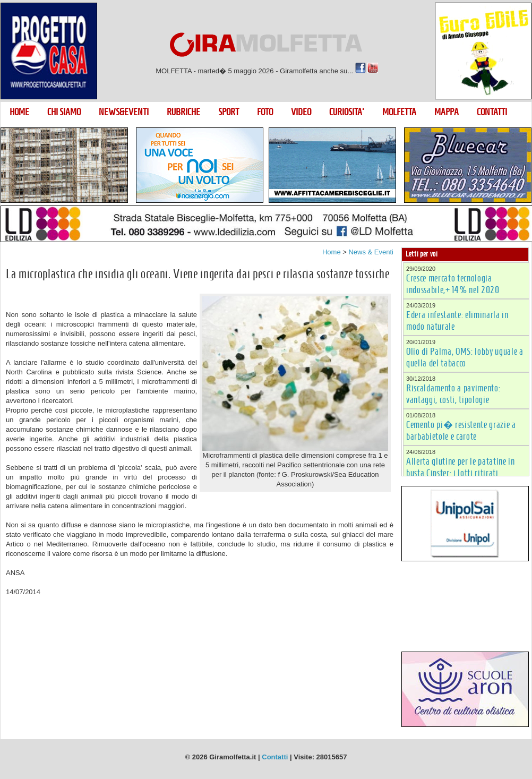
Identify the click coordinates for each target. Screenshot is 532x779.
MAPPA (447, 112)
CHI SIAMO (64, 112)
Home (332, 252)
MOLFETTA (399, 112)
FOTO (265, 112)
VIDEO (301, 112)
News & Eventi (371, 252)
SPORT (229, 112)
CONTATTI (492, 112)
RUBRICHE (183, 112)
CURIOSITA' (347, 112)
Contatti (275, 757)
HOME (19, 112)
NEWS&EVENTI (124, 112)
